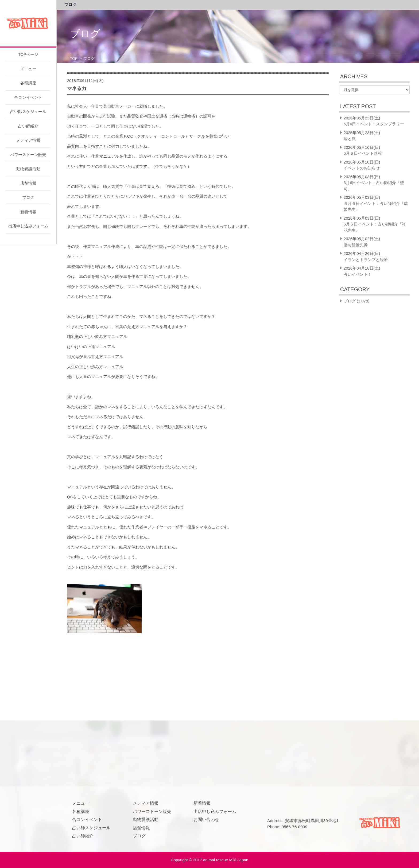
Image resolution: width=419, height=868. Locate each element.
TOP (74, 59)
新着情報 (28, 212)
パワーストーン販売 (28, 155)
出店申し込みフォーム (28, 226)
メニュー (28, 69)
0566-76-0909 (295, 827)
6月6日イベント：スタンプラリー (374, 124)
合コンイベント (28, 97)
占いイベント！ (358, 274)
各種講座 (28, 83)
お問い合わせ (206, 820)
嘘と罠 (350, 139)
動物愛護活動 (28, 169)
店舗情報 (28, 183)
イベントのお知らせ (362, 168)
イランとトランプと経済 (366, 260)
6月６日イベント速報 (363, 153)
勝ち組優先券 (356, 245)
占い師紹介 (28, 126)
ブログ (28, 197)
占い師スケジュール (28, 112)
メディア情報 (28, 140)
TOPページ (28, 54)
